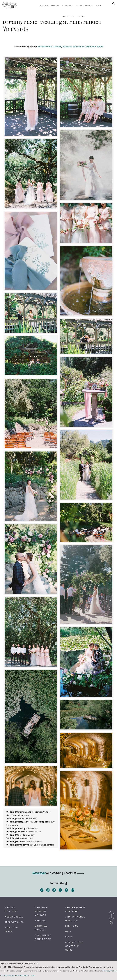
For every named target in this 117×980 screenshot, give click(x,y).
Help (68, 932)
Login (69, 937)
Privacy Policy (110, 971)
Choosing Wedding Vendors (41, 911)
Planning (68, 6)
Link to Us (72, 926)
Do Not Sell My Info (26, 976)
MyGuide (40, 921)
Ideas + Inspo (84, 6)
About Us (68, 16)
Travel (99, 6)
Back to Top (111, 913)
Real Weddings (14, 922)
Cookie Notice (8, 976)
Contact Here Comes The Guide (74, 946)
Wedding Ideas (14, 917)
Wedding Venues (50, 6)
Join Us (81, 16)
